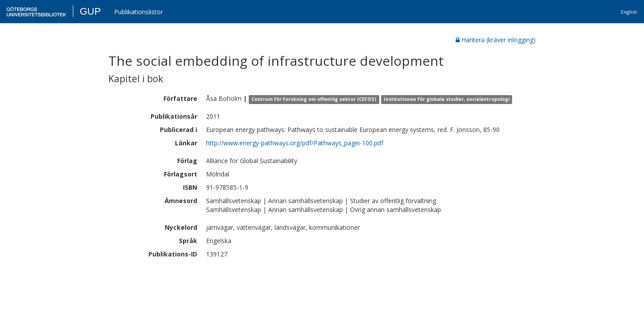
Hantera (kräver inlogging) (496, 40)
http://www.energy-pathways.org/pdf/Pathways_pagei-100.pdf (295, 143)
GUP (90, 11)
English (629, 12)
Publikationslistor (139, 12)
